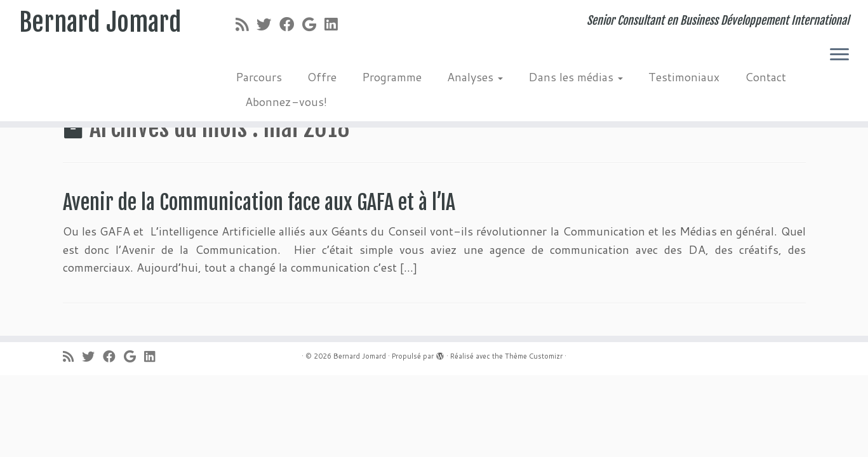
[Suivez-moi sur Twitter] (268, 24)
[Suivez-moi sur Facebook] (291, 24)
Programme (392, 77)
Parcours (259, 77)
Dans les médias (576, 77)
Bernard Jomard (100, 22)
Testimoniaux (684, 77)
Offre (322, 77)
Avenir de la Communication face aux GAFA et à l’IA (259, 202)
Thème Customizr (534, 356)
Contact (765, 77)
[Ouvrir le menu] (839, 55)
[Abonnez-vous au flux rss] (246, 24)
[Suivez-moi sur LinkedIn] (335, 24)
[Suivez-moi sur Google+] (313, 24)
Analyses (475, 77)
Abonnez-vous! (286, 102)
